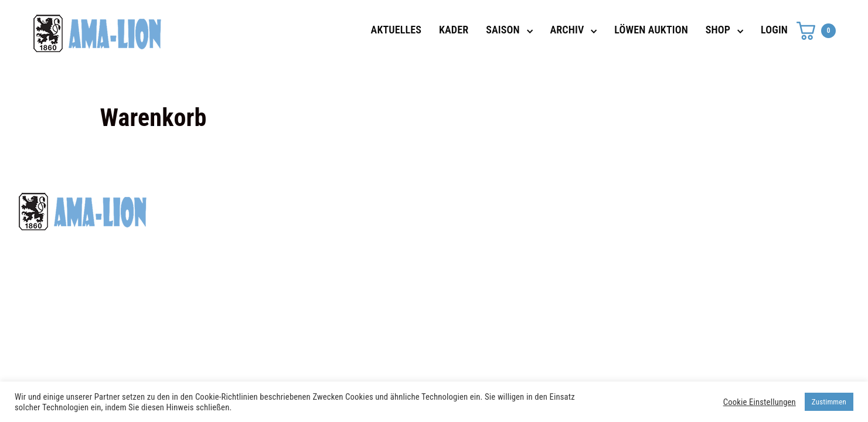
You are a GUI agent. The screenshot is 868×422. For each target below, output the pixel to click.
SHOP (718, 30)
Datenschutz (612, 207)
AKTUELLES (396, 30)
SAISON (503, 30)
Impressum (609, 228)
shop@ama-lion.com (347, 228)
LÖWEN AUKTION (651, 30)
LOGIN (774, 30)
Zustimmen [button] (829, 402)
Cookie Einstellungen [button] (760, 402)
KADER (454, 30)
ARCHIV (567, 30)
